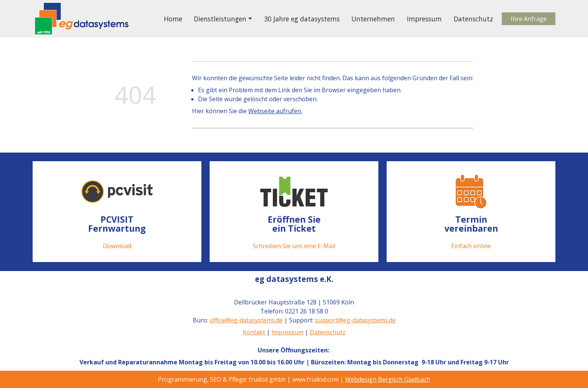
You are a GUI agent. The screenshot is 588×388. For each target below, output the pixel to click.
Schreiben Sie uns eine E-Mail (294, 246)
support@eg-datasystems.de (355, 320)
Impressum (424, 19)
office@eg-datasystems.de (246, 320)
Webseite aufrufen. (275, 111)
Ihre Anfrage (529, 19)
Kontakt (254, 332)
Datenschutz (473, 19)
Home (173, 19)
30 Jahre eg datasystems (302, 19)
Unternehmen (373, 19)
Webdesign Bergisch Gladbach (388, 379)
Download (117, 246)
